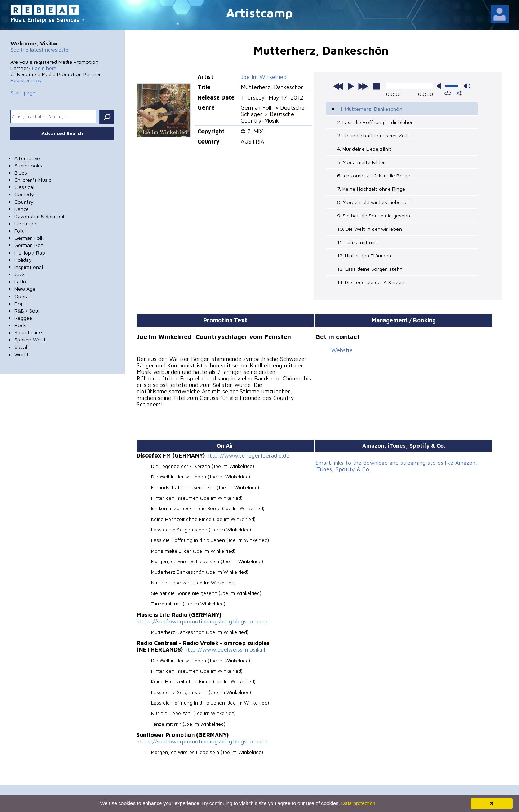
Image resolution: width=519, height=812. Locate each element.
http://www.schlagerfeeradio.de (248, 455)
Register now (26, 80)
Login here (44, 68)
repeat (448, 93)
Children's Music (33, 180)
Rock (20, 325)
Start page (23, 92)
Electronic (26, 223)
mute (440, 86)
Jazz (19, 274)
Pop (19, 303)
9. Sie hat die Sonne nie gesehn (374, 215)
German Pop (29, 245)
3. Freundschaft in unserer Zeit (372, 135)
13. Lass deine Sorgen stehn (370, 269)
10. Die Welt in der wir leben (369, 229)
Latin (20, 281)
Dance (22, 209)
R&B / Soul (27, 311)
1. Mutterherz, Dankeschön (371, 109)
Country (24, 202)
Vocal (21, 347)
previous (338, 86)
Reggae (23, 318)
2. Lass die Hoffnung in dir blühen (375, 122)
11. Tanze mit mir (357, 242)
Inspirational (29, 267)
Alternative (27, 158)
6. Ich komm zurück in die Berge (374, 175)
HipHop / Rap (30, 253)
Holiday (23, 260)
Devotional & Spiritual (39, 216)
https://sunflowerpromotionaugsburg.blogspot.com (202, 621)
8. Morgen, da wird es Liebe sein (374, 202)
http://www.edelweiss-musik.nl (225, 649)
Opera (22, 296)
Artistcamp (259, 12)
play (351, 86)
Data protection (358, 803)
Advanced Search (62, 133)
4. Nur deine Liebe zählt (364, 149)
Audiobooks (28, 165)
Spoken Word (30, 339)
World (21, 354)
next (363, 86)
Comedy (24, 194)
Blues (21, 173)
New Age (25, 289)
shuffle (459, 93)
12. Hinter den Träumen (364, 255)
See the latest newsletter (40, 50)
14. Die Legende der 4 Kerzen (371, 282)
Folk (19, 231)
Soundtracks (29, 332)
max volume (467, 86)
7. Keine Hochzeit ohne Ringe (371, 189)
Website (342, 350)
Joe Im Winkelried (264, 77)
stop (377, 86)
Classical (24, 187)
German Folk (29, 238)
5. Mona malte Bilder (361, 162)
